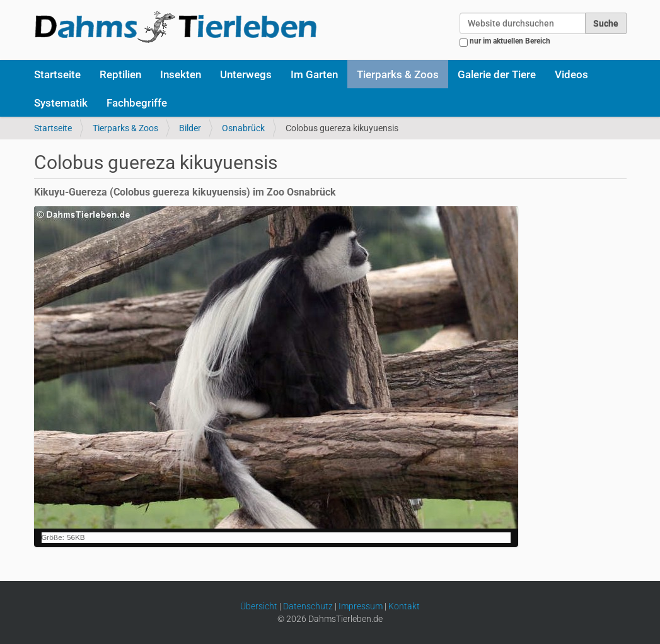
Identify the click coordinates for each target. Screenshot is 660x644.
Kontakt (404, 606)
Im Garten (314, 74)
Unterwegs (246, 74)
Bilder (190, 128)
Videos (571, 74)
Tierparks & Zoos (398, 74)
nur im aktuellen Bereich (510, 41)
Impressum (361, 606)
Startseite (57, 74)
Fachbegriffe (137, 103)
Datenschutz (308, 606)
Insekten (181, 74)
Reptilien (120, 74)
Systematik (61, 103)
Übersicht (259, 606)
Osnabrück (243, 128)
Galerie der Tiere (497, 74)
